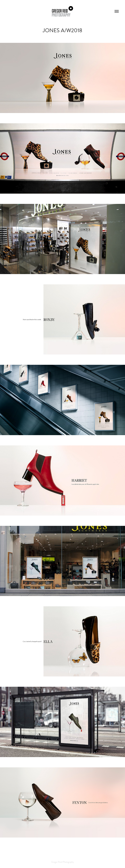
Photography (68, 862)
